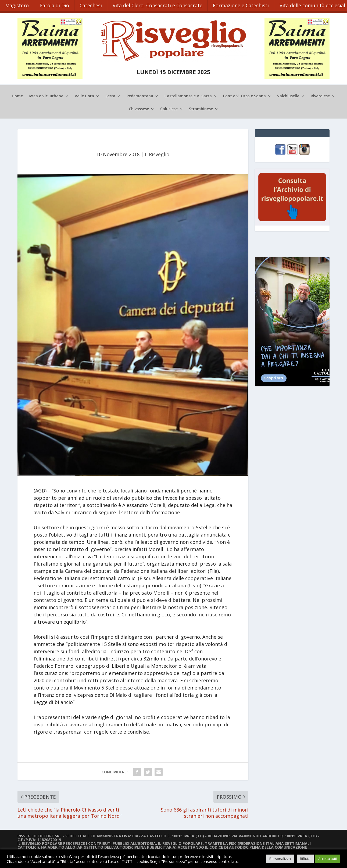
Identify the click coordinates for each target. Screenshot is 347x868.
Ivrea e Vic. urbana (46, 95)
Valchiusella (288, 95)
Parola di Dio (55, 5)
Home (17, 95)
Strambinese (201, 108)
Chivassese (139, 108)
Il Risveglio (157, 153)
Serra (110, 95)
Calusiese (169, 108)
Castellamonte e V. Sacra (188, 95)
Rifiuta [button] (305, 859)
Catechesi (92, 5)
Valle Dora (84, 95)
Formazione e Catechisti (243, 5)
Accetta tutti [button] (328, 859)
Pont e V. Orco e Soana (244, 95)
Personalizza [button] (280, 859)
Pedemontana (140, 95)
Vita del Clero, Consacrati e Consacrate (159, 5)
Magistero (17, 5)
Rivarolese (320, 95)
